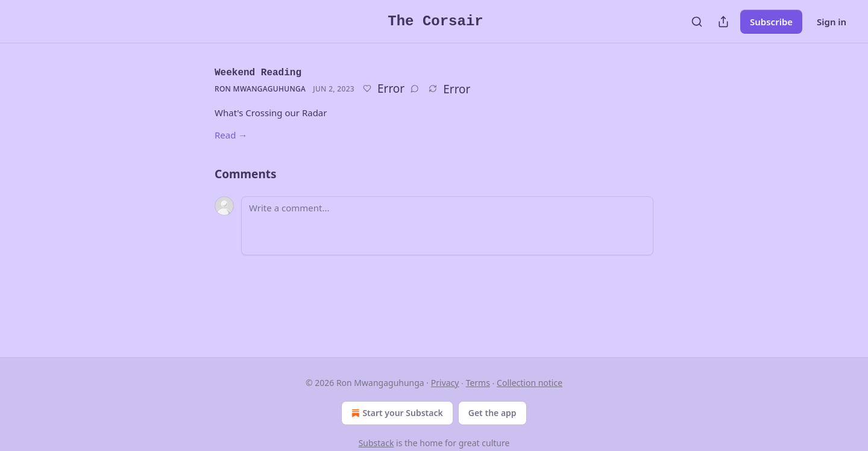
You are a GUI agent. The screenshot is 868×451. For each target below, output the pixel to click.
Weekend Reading (258, 73)
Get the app (492, 413)
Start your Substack (396, 413)
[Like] (367, 89)
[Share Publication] (723, 22)
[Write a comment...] (447, 226)
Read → (231, 135)
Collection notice (530, 383)
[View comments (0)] (415, 89)
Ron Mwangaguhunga (260, 89)
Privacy (445, 383)
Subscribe (771, 22)
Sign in (832, 22)
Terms (478, 383)
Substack (376, 443)
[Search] (697, 22)
